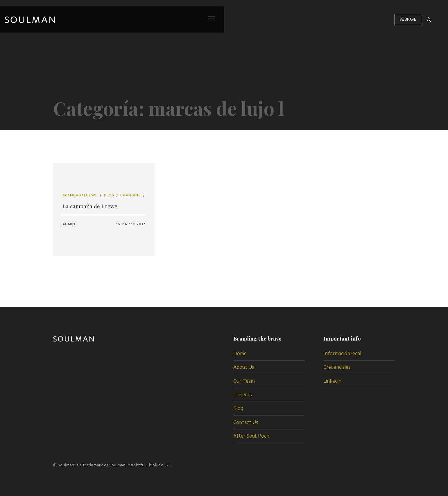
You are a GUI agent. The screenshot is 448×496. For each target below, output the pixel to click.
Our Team (244, 381)
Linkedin (332, 381)
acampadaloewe (80, 195)
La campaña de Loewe (90, 206)
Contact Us (246, 422)
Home (240, 353)
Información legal (342, 353)
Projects (243, 395)
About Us (244, 367)
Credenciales (337, 367)
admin (69, 224)
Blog (109, 195)
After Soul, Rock (251, 436)
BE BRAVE (408, 22)
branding (131, 195)
